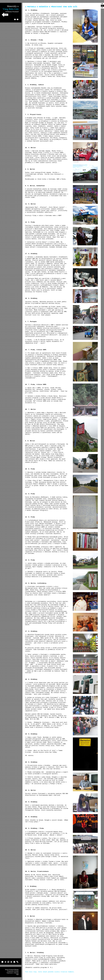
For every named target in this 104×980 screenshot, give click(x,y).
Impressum (10, 973)
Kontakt (16, 971)
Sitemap (16, 973)
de (102, 4)
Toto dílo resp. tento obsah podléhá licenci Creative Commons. (50, 972)
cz (102, 6)
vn (102, 8)
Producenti (10, 971)
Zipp (17, 974)
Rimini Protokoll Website (12, 970)
